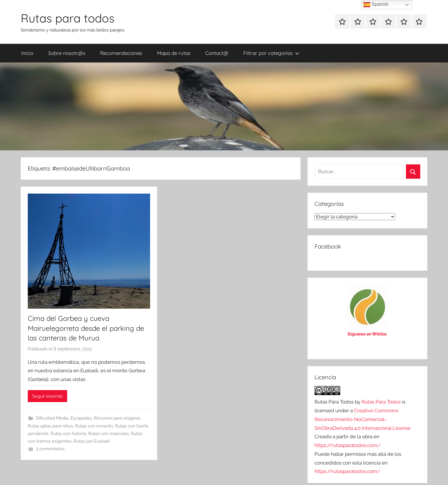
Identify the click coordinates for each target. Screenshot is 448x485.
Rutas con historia (68, 434)
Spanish (376, 5)
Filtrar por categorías (271, 53)
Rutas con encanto (94, 426)
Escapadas (81, 418)
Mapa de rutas (174, 53)
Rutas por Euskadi (92, 441)
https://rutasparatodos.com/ (347, 445)
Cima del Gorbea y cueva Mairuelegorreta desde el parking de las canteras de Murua (86, 328)
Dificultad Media (52, 418)
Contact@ (217, 53)
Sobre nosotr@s (67, 53)
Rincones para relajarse (117, 418)
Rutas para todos (68, 18)
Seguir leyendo (47, 396)
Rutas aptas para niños (50, 426)
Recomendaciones (121, 53)
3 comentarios (50, 449)
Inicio (27, 53)
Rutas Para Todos (381, 402)
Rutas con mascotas (108, 434)
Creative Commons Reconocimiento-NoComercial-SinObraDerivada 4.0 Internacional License (362, 419)
